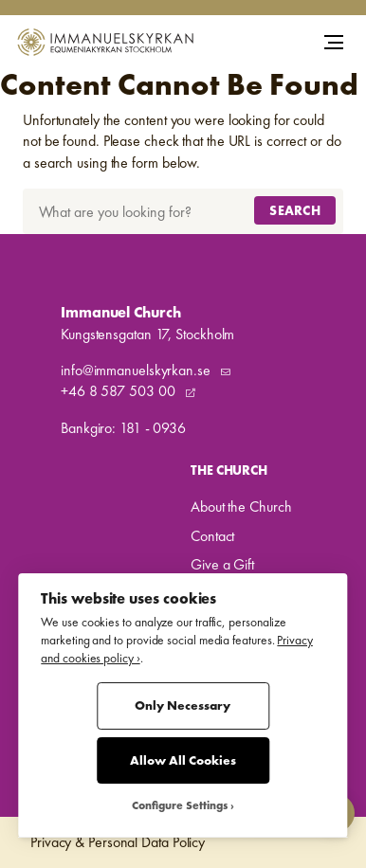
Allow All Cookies (183, 760)
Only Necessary (183, 705)
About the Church (241, 506)
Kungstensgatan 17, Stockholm (147, 334)
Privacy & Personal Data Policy (118, 842)
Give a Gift (222, 564)
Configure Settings (180, 806)
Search (295, 210)
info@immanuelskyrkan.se (137, 370)
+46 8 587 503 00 (119, 391)
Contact (212, 536)
